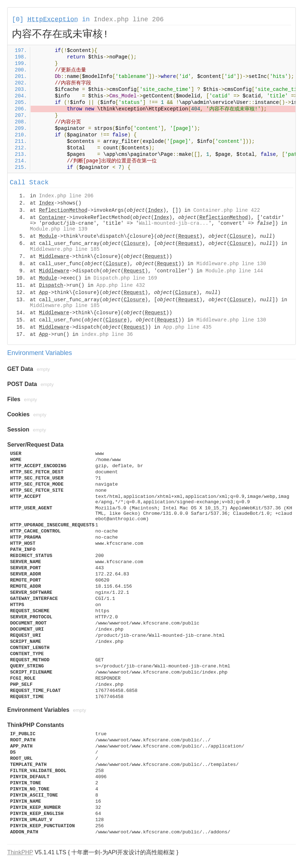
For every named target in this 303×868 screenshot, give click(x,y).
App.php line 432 (121, 285)
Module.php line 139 (59, 229)
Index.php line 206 (129, 19)
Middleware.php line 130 (231, 264)
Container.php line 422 (227, 210)
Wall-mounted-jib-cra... (173, 223)
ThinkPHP (20, 852)
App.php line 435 (187, 327)
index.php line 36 (107, 334)
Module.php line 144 (234, 271)
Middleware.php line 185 (65, 249)
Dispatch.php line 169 (125, 278)
